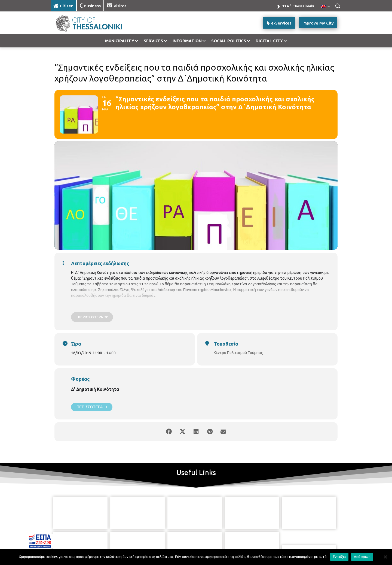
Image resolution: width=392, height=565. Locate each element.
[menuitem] (325, 7)
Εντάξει (339, 557)
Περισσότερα (92, 407)
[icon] (215, 537)
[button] (338, 6)
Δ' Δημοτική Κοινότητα (95, 389)
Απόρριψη (362, 557)
